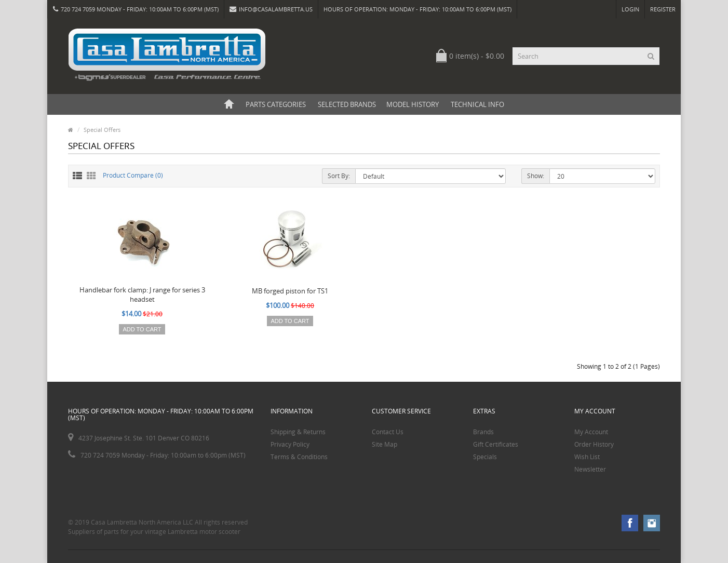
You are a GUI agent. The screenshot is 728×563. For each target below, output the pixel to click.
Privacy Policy (290, 444)
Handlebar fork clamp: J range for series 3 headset (142, 294)
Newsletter (590, 469)
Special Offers (102, 130)
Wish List (587, 457)
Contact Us (388, 432)
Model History (413, 104)
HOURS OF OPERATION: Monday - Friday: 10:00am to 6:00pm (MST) (417, 9)
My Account (591, 432)
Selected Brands (347, 104)
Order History (594, 444)
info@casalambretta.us (271, 9)
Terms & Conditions (299, 457)
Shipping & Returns (298, 432)
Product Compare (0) (133, 175)
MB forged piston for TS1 (290, 291)
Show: (536, 176)
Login (630, 9)
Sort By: (339, 176)
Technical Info (477, 104)
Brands (483, 432)
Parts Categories (276, 104)
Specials (485, 457)
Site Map (385, 444)
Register (663, 9)
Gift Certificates (496, 444)
